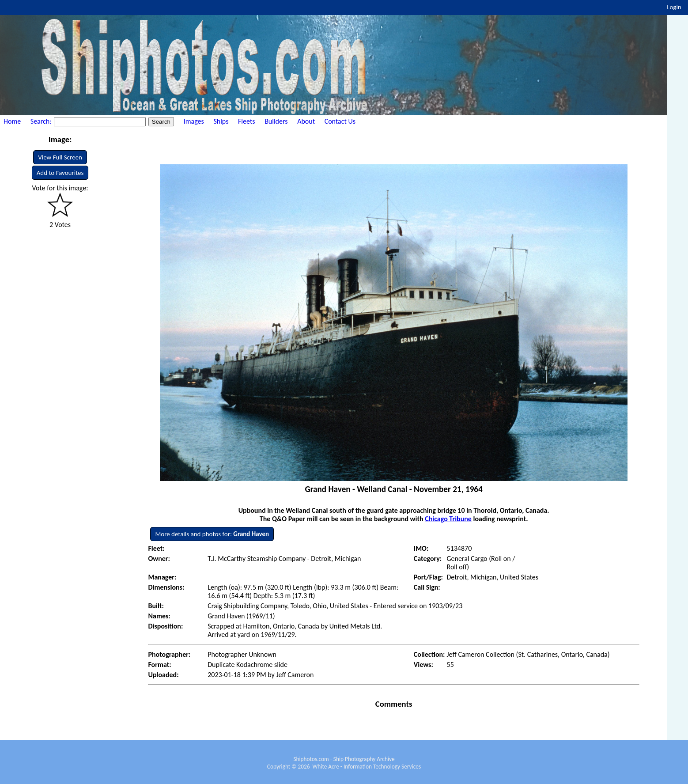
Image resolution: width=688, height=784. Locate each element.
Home (12, 121)
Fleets (246, 121)
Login (674, 7)
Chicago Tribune (448, 519)
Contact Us (340, 121)
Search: (42, 121)
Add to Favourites (60, 173)
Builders (276, 121)
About (306, 121)
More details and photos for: (212, 534)
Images (194, 121)
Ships (221, 121)
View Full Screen (60, 157)
